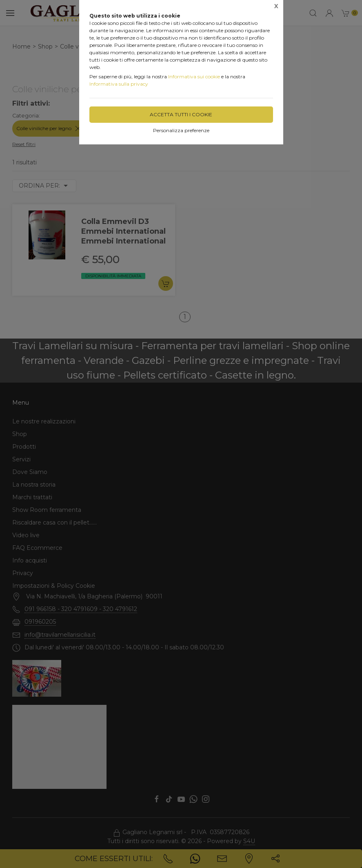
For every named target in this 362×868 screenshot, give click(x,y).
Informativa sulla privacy (119, 84)
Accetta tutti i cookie (181, 114)
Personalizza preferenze (181, 130)
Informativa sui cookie (194, 76)
